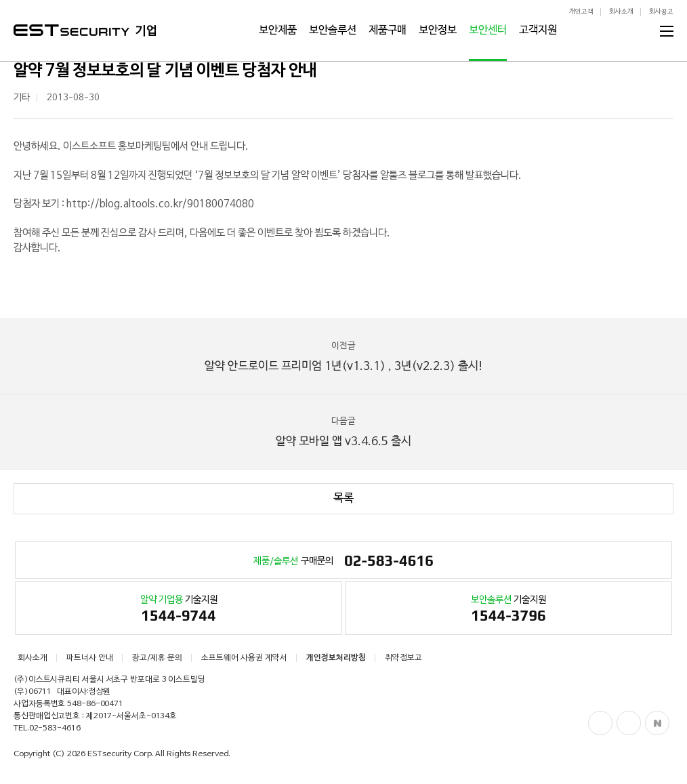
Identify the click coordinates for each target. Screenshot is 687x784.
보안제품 (278, 30)
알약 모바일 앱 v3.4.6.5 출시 (343, 431)
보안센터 (488, 30)
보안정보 (438, 30)
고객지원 (538, 30)
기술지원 (179, 611)
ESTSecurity (71, 30)
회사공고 (661, 12)
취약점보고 (403, 658)
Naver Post (657, 723)
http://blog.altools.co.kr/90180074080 (160, 204)
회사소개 (621, 12)
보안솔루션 (333, 30)
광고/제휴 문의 (157, 658)
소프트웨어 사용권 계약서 (244, 658)
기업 (146, 31)
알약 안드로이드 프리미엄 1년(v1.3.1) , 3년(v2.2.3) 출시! (343, 356)
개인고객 (581, 12)
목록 (343, 498)
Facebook (600, 723)
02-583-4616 (55, 728)
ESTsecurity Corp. (120, 754)
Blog (629, 723)
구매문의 (343, 562)
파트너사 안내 (90, 658)
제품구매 (388, 30)
